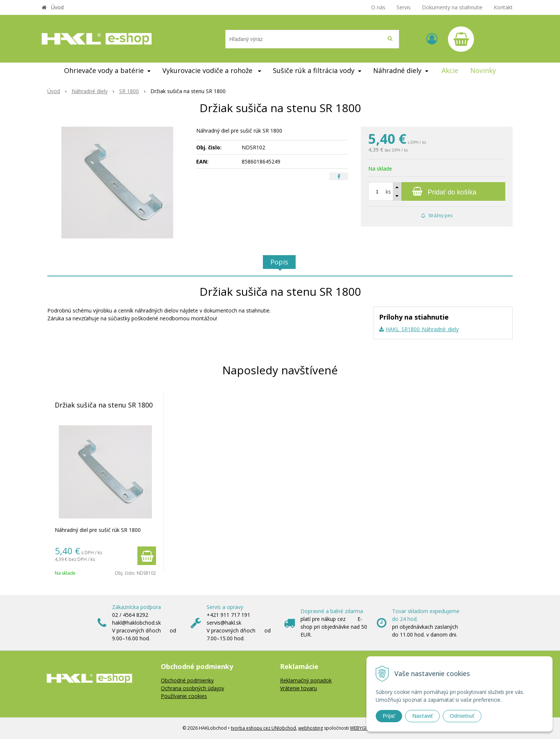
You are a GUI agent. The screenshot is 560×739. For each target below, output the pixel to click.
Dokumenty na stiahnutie (452, 7)
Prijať (389, 716)
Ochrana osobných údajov (192, 688)
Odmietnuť (462, 716)
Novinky (483, 70)
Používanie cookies (184, 696)
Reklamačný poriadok (306, 680)
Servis (404, 7)
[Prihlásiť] (432, 39)
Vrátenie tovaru (298, 688)
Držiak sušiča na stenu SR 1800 (104, 405)
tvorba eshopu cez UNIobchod (263, 728)
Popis (279, 262)
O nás (378, 7)
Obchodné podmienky (187, 680)
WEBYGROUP (364, 728)
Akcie (450, 70)
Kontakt (503, 7)
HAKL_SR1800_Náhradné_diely (422, 329)
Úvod (57, 7)
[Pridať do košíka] (437, 191)
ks (388, 192)
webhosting (311, 728)
